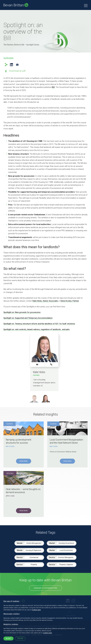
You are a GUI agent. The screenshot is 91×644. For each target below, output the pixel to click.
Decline (20, 639)
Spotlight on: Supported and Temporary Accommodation (28, 318)
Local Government (66, 550)
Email (17, 65)
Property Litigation (66, 564)
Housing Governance (66, 543)
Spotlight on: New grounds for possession (22, 312)
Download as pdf (17, 71)
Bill (53, 87)
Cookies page (36, 610)
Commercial (34, 557)
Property (34, 564)
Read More (24, 461)
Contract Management (66, 557)
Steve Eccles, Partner (70, 301)
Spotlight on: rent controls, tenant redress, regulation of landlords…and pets (36, 329)
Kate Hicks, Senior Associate (45, 301)
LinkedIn (11, 65)
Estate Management (34, 543)
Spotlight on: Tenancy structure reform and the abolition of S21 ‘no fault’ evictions (39, 324)
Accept (8, 639)
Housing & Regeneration (34, 550)
